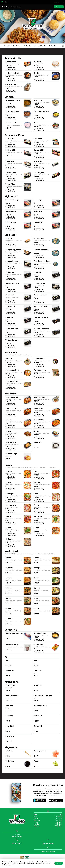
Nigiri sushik (42, 46)
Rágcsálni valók (9, 46)
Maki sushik (52, 46)
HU (2, 2)
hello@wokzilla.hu (48, 843)
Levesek (19, 46)
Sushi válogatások (30, 46)
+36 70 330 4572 (17, 843)
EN (6, 2)
